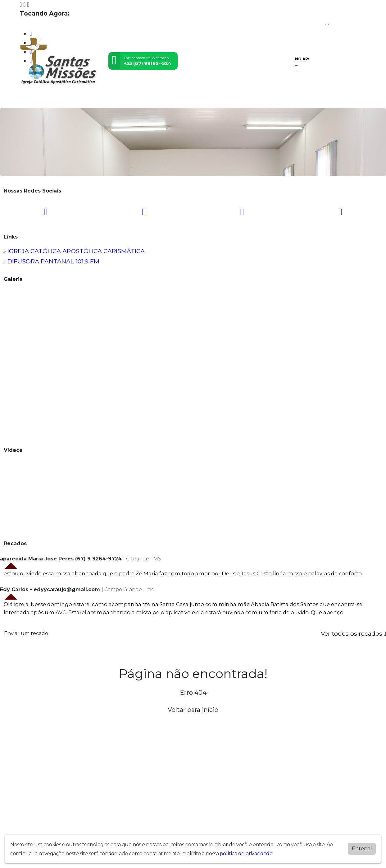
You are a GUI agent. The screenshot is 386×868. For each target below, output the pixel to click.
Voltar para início (193, 710)
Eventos (111, 99)
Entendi (362, 849)
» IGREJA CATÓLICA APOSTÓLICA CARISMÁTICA (74, 251)
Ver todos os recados (353, 634)
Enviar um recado (26, 633)
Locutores (138, 99)
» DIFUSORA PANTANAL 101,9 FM (51, 261)
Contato (187, 99)
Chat (207, 99)
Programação (58, 99)
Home (29, 99)
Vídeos (88, 99)
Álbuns (164, 99)
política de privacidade (246, 854)
